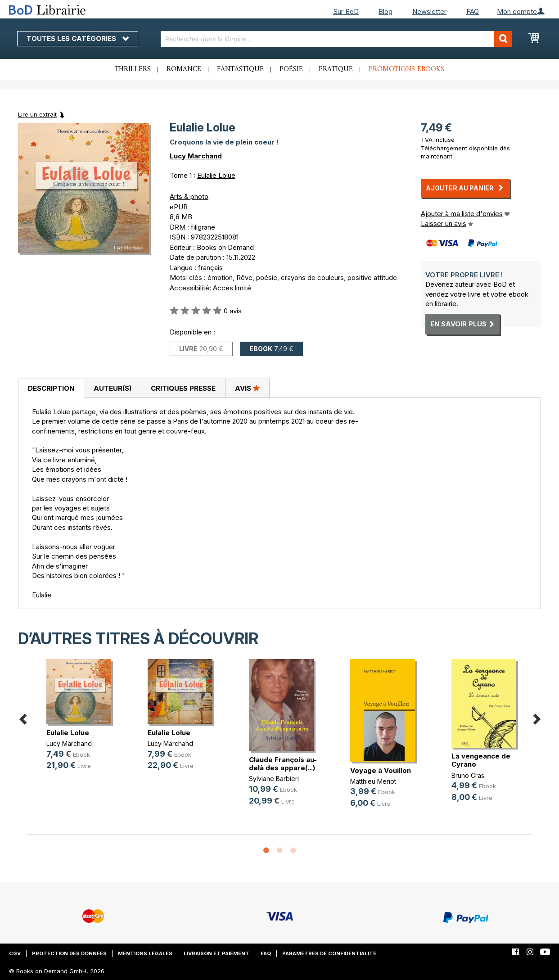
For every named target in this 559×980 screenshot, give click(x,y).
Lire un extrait (37, 114)
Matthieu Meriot (373, 781)
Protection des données (69, 953)
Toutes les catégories (78, 38)
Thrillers (133, 69)
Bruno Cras (468, 775)
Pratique (336, 69)
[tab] (51, 388)
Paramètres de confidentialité (329, 953)
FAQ (473, 11)
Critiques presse (183, 388)
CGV (15, 953)
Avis (247, 388)
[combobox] (336, 39)
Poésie (291, 69)
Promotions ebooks (406, 69)
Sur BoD (346, 11)
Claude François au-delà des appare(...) (283, 764)
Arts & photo (189, 196)
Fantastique (240, 69)
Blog (385, 11)
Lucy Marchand (196, 156)
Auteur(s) (113, 388)
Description (51, 388)
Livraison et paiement (216, 953)
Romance (184, 69)
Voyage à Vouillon (381, 770)
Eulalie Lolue (216, 175)
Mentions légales (145, 953)
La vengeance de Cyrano (481, 760)
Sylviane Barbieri (274, 779)
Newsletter (429, 11)
